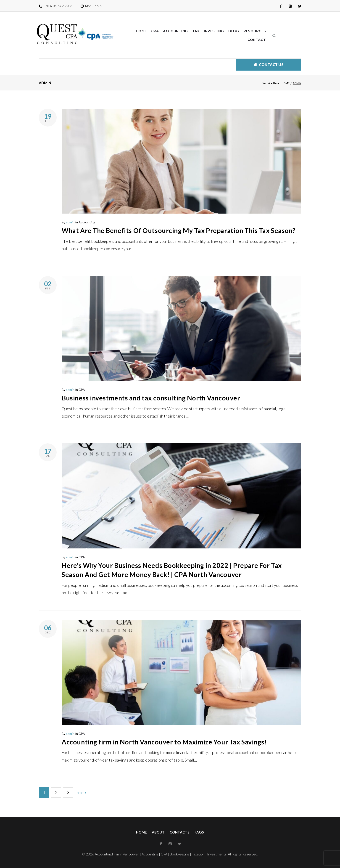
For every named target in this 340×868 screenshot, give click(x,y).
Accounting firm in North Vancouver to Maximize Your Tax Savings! (170, 742)
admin (70, 213)
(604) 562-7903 (61, 6)
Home (146, 31)
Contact (283, 31)
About (158, 832)
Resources (258, 31)
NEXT (82, 793)
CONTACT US (268, 55)
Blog (238, 31)
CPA (160, 31)
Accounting (180, 31)
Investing (218, 31)
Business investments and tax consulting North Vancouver (156, 398)
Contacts (180, 832)
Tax (200, 31)
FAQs (199, 832)
